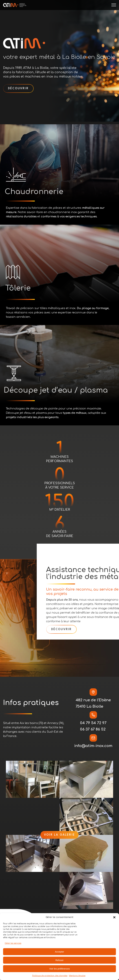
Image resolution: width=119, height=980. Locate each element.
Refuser (60, 960)
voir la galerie (59, 835)
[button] (114, 917)
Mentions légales (77, 976)
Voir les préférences (60, 969)
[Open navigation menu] (114, 5)
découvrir (18, 88)
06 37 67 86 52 (93, 729)
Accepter (59, 952)
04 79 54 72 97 (93, 723)
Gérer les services (13, 943)
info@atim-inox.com (93, 746)
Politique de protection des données (50, 976)
